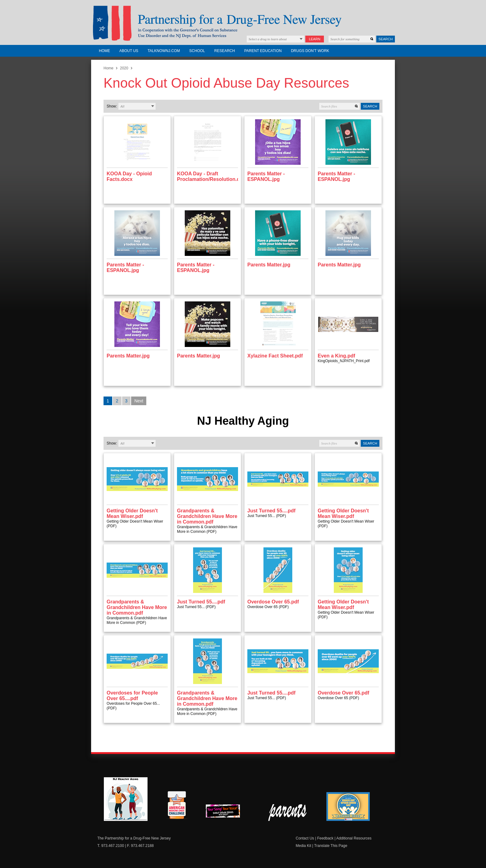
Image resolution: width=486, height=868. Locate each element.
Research (225, 51)
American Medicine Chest (177, 806)
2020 (124, 68)
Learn (315, 39)
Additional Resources (354, 838)
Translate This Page (331, 846)
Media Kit (303, 846)
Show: (112, 106)
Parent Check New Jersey (288, 813)
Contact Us (305, 838)
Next (139, 401)
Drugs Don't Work (310, 51)
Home (104, 51)
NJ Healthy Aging (126, 799)
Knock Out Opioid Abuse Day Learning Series (348, 807)
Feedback (325, 838)
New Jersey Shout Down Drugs (228, 813)
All (122, 106)
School (197, 51)
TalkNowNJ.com (164, 51)
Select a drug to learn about (268, 39)
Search (386, 39)
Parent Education (263, 51)
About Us (129, 51)
